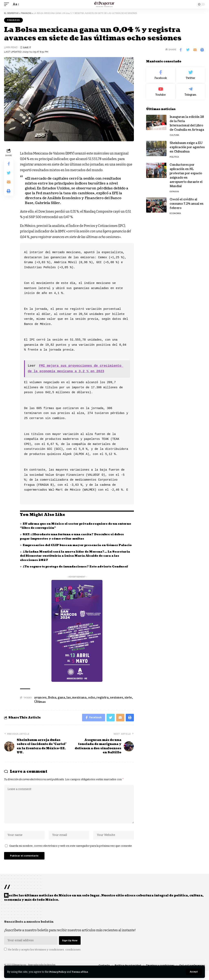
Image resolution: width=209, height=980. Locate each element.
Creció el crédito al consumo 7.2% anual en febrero (187, 204)
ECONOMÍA (175, 213)
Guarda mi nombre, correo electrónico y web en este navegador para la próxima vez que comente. (71, 854)
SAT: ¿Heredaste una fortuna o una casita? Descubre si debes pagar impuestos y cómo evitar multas (74, 537)
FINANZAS (13, 20)
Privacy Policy (59, 972)
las (69, 702)
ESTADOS (174, 191)
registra (103, 702)
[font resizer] (16, 4)
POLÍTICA (174, 157)
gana (61, 702)
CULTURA (174, 135)
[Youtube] (161, 92)
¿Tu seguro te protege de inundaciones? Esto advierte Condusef (77, 571)
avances (40, 702)
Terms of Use (83, 972)
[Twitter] (191, 75)
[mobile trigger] (8, 4)
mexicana (79, 702)
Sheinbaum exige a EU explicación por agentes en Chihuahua (187, 147)
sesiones (117, 702)
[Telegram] (191, 92)
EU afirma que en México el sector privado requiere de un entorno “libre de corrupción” (71, 526)
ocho (92, 702)
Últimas (40, 706)
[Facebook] (161, 75)
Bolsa (52, 702)
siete (128, 702)
